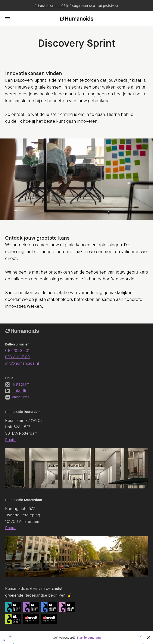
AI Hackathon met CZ (50, 6)
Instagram (17, 384)
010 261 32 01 (17, 351)
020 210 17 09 (17, 357)
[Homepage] (76, 19)
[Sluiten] (148, 638)
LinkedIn (16, 391)
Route (10, 440)
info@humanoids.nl (22, 363)
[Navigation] (8, 19)
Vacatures (17, 397)
